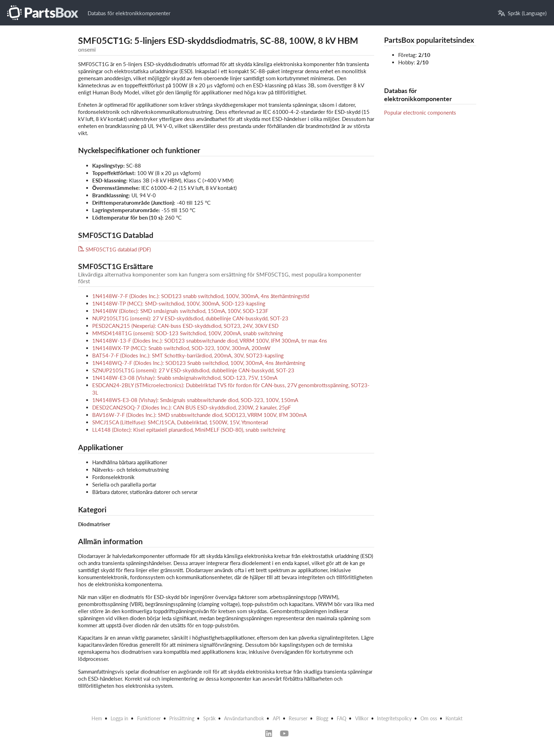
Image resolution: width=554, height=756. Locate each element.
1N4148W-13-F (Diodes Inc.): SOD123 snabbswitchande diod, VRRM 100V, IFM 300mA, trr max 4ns (210, 341)
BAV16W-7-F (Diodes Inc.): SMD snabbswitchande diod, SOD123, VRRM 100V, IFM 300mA (199, 415)
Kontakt (454, 718)
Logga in (119, 718)
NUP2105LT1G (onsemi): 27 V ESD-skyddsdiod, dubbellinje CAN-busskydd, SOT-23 (190, 318)
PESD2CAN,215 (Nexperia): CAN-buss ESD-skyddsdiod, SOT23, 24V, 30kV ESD (185, 326)
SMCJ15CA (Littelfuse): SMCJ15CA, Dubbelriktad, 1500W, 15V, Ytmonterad (180, 422)
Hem (97, 718)
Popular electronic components (420, 112)
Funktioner (149, 718)
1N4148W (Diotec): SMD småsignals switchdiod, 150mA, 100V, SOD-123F (180, 311)
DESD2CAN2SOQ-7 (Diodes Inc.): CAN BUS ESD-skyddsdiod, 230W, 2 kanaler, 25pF (191, 407)
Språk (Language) (522, 13)
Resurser (298, 718)
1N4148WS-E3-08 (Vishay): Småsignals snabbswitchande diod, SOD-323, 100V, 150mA (195, 400)
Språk (209, 718)
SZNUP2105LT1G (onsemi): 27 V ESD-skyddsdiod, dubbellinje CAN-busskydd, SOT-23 (193, 370)
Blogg (322, 718)
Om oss (429, 718)
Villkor (362, 718)
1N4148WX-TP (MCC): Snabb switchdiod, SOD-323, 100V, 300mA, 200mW (181, 348)
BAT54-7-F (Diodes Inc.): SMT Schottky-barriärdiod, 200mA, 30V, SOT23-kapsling (188, 355)
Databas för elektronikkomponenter (129, 13)
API (276, 718)
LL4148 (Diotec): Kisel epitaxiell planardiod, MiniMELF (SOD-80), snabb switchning (189, 430)
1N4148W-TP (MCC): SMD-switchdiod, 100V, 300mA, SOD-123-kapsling (179, 303)
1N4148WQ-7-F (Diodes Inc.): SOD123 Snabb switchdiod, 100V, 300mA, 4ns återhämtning (199, 363)
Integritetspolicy (394, 718)
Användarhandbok (244, 718)
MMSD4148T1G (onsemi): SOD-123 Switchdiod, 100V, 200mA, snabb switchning (188, 333)
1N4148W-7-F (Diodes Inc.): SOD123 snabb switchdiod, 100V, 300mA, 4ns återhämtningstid (201, 296)
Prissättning (182, 718)
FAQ (341, 718)
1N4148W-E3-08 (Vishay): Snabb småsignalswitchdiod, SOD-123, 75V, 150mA (185, 378)
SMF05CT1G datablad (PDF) (115, 249)
